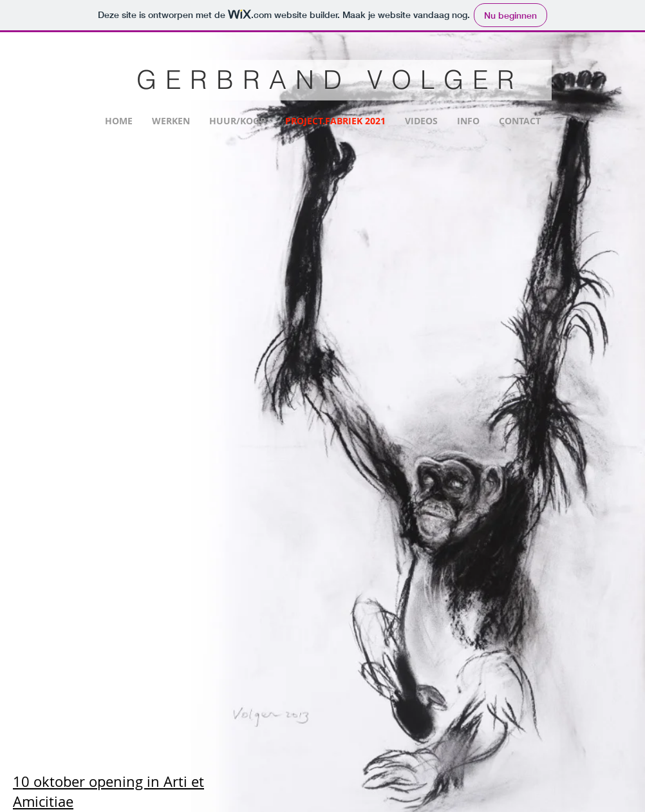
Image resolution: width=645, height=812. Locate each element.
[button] (150, 204)
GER (176, 80)
